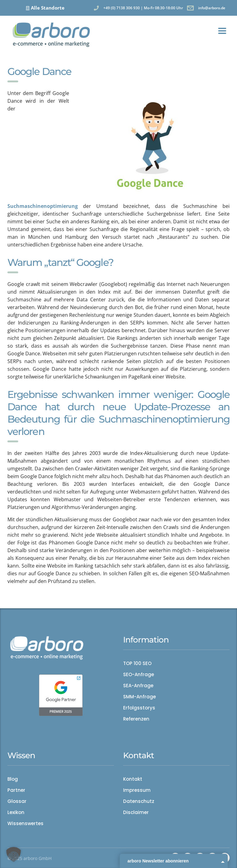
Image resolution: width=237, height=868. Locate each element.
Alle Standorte (48, 8)
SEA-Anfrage (138, 686)
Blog (13, 779)
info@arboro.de (212, 8)
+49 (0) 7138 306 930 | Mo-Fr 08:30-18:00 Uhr (143, 8)
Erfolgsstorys (139, 708)
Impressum (137, 790)
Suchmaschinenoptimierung (43, 206)
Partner (16, 790)
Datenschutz (139, 801)
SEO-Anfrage (139, 675)
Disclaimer (136, 812)
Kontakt (133, 779)
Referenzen (136, 719)
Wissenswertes (25, 824)
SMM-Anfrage (139, 697)
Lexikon (16, 812)
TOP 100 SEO (137, 663)
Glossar (17, 801)
